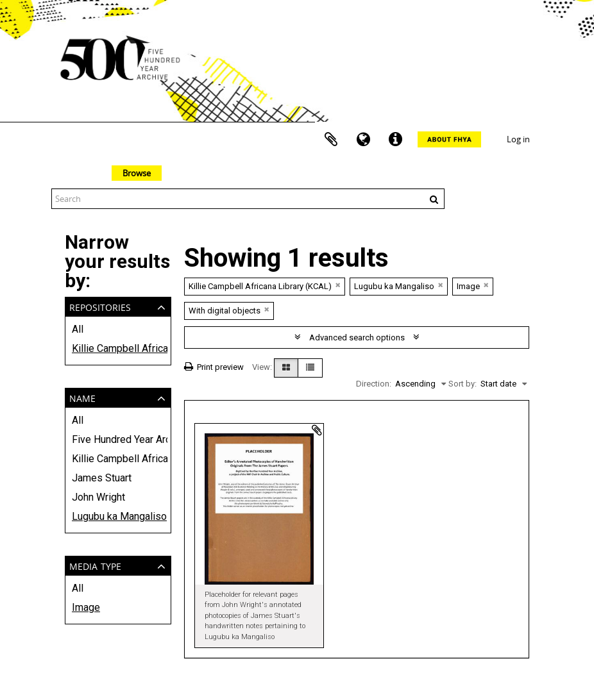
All (78, 329)
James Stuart (102, 478)
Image (86, 607)
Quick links (395, 140)
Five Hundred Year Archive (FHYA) (118, 439)
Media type (95, 565)
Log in (518, 139)
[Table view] (310, 368)
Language (363, 140)
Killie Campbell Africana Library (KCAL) (118, 348)
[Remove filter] (338, 285)
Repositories (100, 306)
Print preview (214, 367)
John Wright (98, 497)
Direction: (374, 384)
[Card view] (286, 368)
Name (82, 397)
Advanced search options (357, 338)
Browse (137, 173)
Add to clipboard (317, 430)
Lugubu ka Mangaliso (118, 516)
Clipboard (331, 140)
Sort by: (462, 384)
